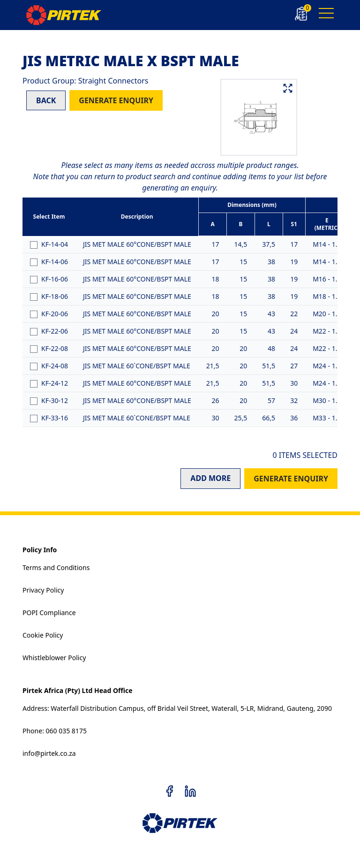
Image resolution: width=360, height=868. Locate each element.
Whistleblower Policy (54, 658)
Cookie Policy (43, 635)
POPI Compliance (49, 613)
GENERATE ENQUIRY (116, 100)
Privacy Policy (43, 590)
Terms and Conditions (56, 567)
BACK (46, 100)
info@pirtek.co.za (49, 753)
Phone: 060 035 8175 (55, 731)
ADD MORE (210, 478)
